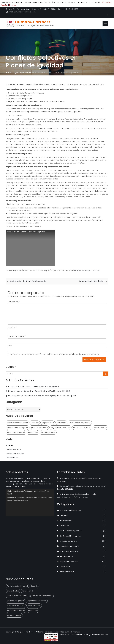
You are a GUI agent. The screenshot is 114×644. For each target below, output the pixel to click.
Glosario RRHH (77, 635)
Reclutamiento (66, 556)
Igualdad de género (17, 84)
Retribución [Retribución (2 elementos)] (33, 432)
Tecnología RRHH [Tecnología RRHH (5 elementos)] (48, 432)
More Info (107, 2)
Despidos (64, 515)
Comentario (14, 302)
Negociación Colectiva (36, 84)
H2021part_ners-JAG (78, 84)
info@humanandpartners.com (21, 12)
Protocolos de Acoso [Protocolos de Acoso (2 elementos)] (82, 428)
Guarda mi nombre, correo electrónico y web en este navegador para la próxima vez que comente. (55, 354)
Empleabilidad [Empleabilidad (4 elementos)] (48, 423)
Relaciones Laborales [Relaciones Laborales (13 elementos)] (16, 432)
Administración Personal (70, 510)
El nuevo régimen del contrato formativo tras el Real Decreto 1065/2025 (39, 391)
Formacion (65, 526)
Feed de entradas (13, 449)
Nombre (12, 328)
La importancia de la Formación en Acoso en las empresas (34, 386)
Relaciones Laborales (55, 84)
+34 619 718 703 (70, 9)
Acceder (9, 445)
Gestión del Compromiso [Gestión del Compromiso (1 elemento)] (80, 423)
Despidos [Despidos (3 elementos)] (35, 423)
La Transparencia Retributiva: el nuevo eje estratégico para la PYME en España (42, 396)
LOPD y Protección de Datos (96, 635)
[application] (30, 503)
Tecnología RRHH (67, 572)
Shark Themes (74, 632)
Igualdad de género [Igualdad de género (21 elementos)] (39, 428)
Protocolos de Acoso (69, 551)
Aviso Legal (64, 635)
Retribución (65, 567)
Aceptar (4, 5)
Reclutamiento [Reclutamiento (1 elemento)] (101, 428)
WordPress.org (12, 457)
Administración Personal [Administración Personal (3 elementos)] (17, 423)
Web (10, 345)
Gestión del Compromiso (71, 531)
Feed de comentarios (15, 453)
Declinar (13, 5)
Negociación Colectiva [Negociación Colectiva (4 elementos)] (61, 428)
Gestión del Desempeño (70, 536)
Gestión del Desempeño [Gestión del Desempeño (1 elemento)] (17, 428)
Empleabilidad (66, 521)
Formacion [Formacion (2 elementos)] (61, 423)
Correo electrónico (17, 336)
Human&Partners (33, 22)
